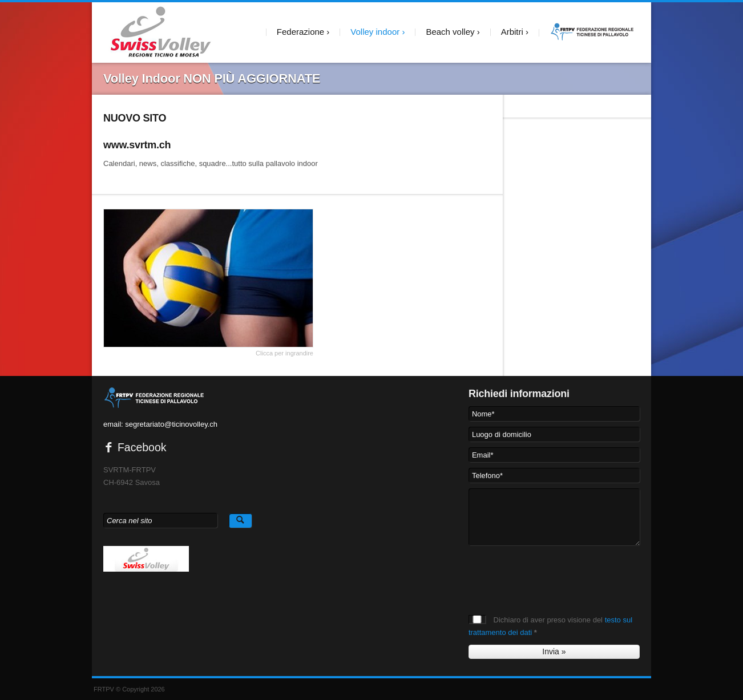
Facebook (135, 447)
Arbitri (512, 32)
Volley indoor (375, 32)
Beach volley (450, 32)
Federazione (300, 32)
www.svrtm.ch (137, 145)
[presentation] (555, 573)
